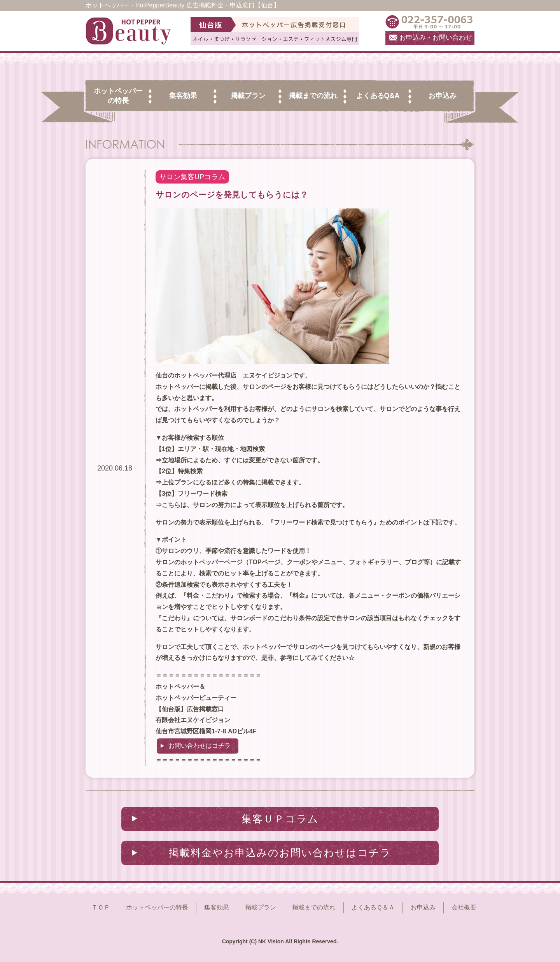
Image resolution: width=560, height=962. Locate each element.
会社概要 (464, 907)
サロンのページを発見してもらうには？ (232, 195)
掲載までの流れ (314, 907)
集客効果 (217, 907)
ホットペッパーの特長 (157, 907)
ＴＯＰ (101, 907)
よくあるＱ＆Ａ (373, 907)
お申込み (423, 907)
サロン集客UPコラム (192, 177)
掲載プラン (261, 907)
